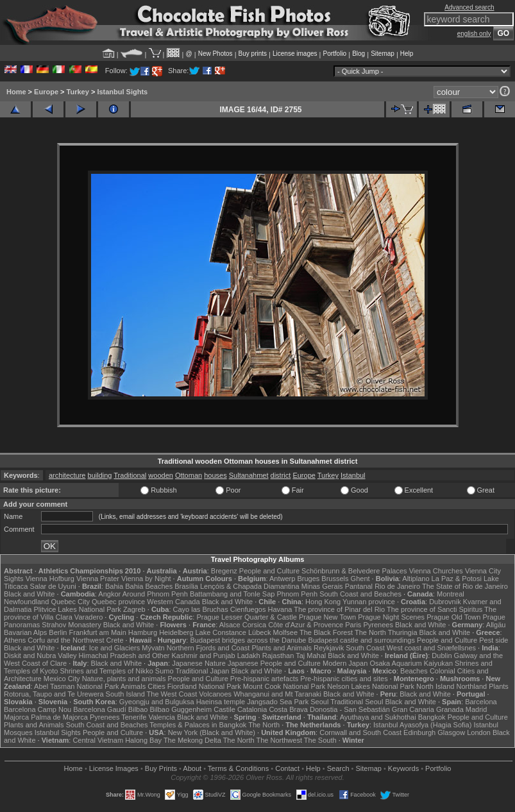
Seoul (319, 702)
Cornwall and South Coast (360, 732)
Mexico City (62, 679)
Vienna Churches (436, 571)
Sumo (165, 671)
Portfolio (334, 54)
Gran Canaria (413, 709)
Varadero (89, 617)
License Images (114, 768)
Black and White (29, 594)
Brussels (335, 579)
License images (295, 54)
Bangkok (432, 717)
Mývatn (153, 648)
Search (338, 768)
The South (320, 740)
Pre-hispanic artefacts (264, 679)
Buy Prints (161, 768)
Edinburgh (419, 732)
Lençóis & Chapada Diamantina (250, 586)
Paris (353, 625)
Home (16, 92)
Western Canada (173, 602)
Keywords (403, 768)
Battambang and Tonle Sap (232, 594)
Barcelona (481, 702)
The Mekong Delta (192, 740)
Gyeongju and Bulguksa (157, 702)
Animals (133, 686)
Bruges (308, 579)
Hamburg (143, 632)
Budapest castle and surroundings (362, 640)
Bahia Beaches (149, 586)
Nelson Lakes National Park (371, 686)
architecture (67, 475)
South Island (125, 694)
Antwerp (282, 579)
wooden (161, 475)
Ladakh (249, 656)
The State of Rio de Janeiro (465, 586)
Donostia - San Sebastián (350, 709)
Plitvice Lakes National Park (77, 609)
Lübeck (259, 632)
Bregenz (224, 571)
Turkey (78, 92)
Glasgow (451, 732)
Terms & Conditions (238, 768)
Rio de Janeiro (397, 586)
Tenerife (134, 717)
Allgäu (496, 625)
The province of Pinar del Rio (339, 609)
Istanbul (353, 475)
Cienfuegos (248, 609)
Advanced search (469, 7)
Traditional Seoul (357, 702)
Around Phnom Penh (155, 594)
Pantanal (359, 586)
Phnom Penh (297, 594)
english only (474, 34)
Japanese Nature (199, 663)
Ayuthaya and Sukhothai (378, 717)
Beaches (414, 671)
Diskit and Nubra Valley (40, 656)
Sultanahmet (249, 475)
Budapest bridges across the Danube (248, 640)
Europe (46, 92)
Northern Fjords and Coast (208, 648)
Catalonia (252, 709)
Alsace (230, 625)
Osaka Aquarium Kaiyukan (411, 663)
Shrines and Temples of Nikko (106, 671)
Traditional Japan (202, 671)
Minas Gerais (322, 586)
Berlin (58, 632)
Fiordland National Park (204, 686)
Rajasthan (278, 656)
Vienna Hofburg (50, 579)
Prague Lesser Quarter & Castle (247, 617)
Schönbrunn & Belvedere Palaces (354, 571)
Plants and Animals (282, 648)
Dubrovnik (445, 602)
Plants (499, 686)
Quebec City (70, 602)
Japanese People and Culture (274, 663)
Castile (224, 709)
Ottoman (189, 475)
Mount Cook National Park (284, 686)
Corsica (254, 625)
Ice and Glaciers (114, 648)
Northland (471, 686)
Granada (450, 709)
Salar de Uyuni (53, 586)
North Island (435, 686)
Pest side (494, 640)
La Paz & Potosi (457, 579)
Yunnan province (369, 602)
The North (370, 632)
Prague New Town (327, 617)
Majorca (16, 717)
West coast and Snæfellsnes (431, 648)
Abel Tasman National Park (76, 686)
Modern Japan (345, 663)
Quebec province (118, 602)
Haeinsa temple (221, 702)
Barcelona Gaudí (100, 709)
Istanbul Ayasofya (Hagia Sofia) (422, 725)
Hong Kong (323, 602)
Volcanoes (215, 694)
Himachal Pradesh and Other (124, 656)
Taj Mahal (311, 656)
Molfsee (286, 632)
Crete (115, 640)
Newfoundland (26, 602)
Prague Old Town (453, 617)
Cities (156, 686)
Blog (359, 54)
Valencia (161, 717)
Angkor (109, 594)
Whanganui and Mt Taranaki (277, 694)
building (100, 475)
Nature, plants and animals (124, 679)
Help (407, 54)
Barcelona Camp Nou (38, 709)
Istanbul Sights (122, 92)
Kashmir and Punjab (204, 656)
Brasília (186, 586)
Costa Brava (288, 709)
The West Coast (172, 694)
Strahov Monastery (71, 625)
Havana (280, 609)
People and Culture (269, 571)
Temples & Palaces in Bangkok (198, 725)
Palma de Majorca (59, 717)
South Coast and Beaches (360, 594)
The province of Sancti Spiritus (435, 609)
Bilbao (138, 709)
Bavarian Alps (25, 632)
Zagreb (134, 609)
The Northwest (279, 740)
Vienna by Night (146, 579)
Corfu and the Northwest (66, 640)
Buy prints (253, 54)
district (281, 475)
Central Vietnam (98, 740)
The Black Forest (326, 632)
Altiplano (416, 579)
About (192, 768)
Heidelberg (176, 632)
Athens (15, 640)
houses (215, 475)
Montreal (451, 594)
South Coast (365, 648)
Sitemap (383, 54)
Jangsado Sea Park (278, 702)
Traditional (130, 475)
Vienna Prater (98, 579)
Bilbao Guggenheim (181, 709)
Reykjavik (329, 648)
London (479, 732)
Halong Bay (143, 740)
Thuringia (403, 632)
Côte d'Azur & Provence (306, 625)
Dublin (442, 656)
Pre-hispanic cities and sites (344, 679)
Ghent (360, 579)
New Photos (215, 54)
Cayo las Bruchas (201, 609)
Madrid (477, 709)
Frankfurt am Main (98, 632)
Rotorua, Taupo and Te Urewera (54, 694)
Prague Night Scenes (391, 617)
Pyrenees (378, 625)
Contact (287, 768)
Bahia (114, 586)
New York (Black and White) (212, 732)
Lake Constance (221, 632)
